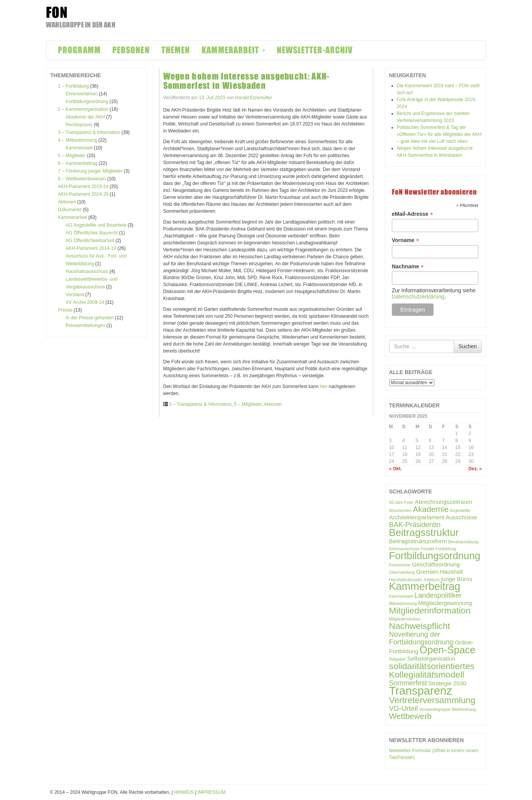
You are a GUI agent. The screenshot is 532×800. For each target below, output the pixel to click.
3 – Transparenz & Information (89, 132)
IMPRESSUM (212, 792)
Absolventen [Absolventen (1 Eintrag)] (401, 510)
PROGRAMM (79, 50)
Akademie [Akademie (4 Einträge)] (431, 509)
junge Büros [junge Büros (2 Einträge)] (457, 579)
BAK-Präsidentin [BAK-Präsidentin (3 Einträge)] (415, 525)
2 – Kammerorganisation (83, 109)
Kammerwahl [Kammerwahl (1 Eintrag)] (401, 596)
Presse (65, 310)
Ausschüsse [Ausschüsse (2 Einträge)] (461, 517)
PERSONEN (131, 50)
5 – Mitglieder (72, 156)
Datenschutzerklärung (418, 297)
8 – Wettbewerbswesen (82, 179)
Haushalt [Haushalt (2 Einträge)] (451, 572)
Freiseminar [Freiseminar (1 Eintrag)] (400, 565)
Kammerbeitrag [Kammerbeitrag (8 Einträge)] (425, 586)
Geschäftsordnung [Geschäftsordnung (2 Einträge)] (436, 564)
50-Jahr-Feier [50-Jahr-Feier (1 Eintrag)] (402, 502)
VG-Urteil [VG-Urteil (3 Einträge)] (404, 708)
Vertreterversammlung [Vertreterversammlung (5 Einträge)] (432, 700)
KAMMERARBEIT (233, 50)
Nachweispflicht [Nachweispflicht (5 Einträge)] (420, 626)
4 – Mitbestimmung (77, 140)
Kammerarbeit (72, 217)
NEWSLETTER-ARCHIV (315, 50)
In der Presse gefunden (90, 318)
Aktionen (67, 202)
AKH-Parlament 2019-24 (83, 186)
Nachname (408, 267)
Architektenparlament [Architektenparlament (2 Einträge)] (417, 517)
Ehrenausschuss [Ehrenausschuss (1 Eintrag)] (404, 549)
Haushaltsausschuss (87, 271)
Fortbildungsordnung (87, 102)
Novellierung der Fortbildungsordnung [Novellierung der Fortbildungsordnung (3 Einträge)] (421, 638)
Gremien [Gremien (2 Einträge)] (427, 572)
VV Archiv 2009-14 (85, 302)
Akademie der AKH (85, 117)
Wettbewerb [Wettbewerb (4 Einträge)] (410, 716)
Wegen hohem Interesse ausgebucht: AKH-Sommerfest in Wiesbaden (247, 81)
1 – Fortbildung (73, 86)
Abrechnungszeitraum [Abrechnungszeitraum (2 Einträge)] (444, 502)
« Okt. (396, 469)
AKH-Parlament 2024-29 (83, 194)
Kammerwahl (79, 148)
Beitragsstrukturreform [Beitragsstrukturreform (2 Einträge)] (418, 541)
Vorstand (75, 295)
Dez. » (475, 469)
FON (57, 12)
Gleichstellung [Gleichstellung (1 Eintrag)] (402, 572)
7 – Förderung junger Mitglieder (90, 171)
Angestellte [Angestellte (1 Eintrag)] (460, 510)
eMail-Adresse (413, 214)
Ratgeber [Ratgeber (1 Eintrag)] (398, 659)
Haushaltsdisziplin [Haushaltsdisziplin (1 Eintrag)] (406, 580)
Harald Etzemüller (253, 98)
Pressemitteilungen (85, 325)
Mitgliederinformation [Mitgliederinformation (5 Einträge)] (430, 610)
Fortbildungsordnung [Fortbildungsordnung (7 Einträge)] (435, 556)
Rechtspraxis (79, 125)
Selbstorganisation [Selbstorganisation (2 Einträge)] (431, 658)
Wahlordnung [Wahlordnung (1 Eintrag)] (464, 709)
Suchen (468, 346)
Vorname (406, 240)
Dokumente (70, 210)
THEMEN (176, 50)
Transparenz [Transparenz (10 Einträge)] (421, 691)
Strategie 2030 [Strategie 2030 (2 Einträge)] (447, 683)
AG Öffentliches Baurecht (92, 233)
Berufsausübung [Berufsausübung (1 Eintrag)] (463, 542)
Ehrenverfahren (82, 94)
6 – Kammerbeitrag (78, 163)
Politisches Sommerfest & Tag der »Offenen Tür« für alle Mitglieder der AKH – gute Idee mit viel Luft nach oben (439, 134)
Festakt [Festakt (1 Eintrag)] (428, 549)
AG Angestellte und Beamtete (96, 225)
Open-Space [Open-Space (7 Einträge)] (448, 650)
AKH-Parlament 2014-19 (91, 248)
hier (324, 386)
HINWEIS (184, 792)
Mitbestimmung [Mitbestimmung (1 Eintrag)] (403, 603)
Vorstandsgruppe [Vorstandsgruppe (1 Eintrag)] (435, 709)
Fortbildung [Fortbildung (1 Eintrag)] (446, 549)
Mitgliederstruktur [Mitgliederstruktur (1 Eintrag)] (405, 619)
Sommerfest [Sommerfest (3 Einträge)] (408, 683)
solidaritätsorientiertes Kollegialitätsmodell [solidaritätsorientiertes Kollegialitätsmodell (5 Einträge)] (432, 670)
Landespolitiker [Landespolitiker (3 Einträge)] (438, 595)
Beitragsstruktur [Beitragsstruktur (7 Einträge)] (424, 532)
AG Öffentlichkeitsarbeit (90, 241)
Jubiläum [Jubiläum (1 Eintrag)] (431, 580)
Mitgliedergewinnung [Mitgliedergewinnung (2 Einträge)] (445, 603)
